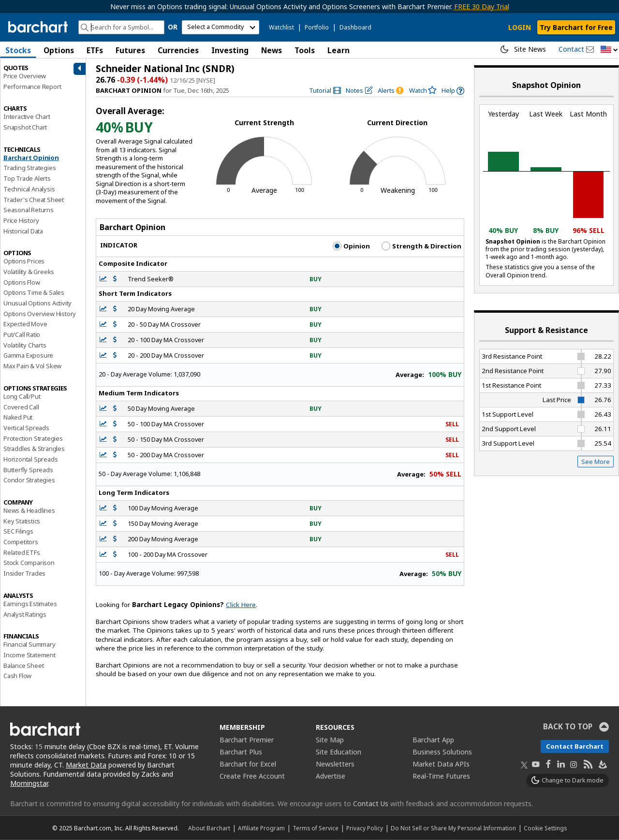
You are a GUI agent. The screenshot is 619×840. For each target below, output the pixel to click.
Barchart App (433, 740)
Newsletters (335, 764)
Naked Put (18, 417)
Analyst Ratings (25, 614)
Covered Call (21, 407)
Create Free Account (252, 776)
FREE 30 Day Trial (482, 7)
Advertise (331, 776)
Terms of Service (316, 828)
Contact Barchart (575, 746)
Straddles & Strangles (34, 449)
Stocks (18, 50)
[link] (325, 91)
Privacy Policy (365, 828)
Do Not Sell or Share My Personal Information (453, 828)
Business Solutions (442, 752)
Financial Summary (29, 644)
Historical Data (23, 231)
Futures (130, 50)
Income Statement (29, 655)
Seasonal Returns (29, 210)
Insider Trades (24, 573)
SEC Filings (18, 531)
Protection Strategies (33, 438)
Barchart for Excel (248, 764)
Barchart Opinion (31, 158)
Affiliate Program (261, 828)
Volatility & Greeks (29, 272)
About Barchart (209, 828)
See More (596, 462)
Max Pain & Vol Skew (32, 366)
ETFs (95, 50)
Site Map (330, 740)
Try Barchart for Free (576, 27)
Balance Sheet (23, 666)
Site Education (339, 752)
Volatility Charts (25, 345)
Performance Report (32, 87)
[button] (609, 50)
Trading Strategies (29, 168)
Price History (21, 220)
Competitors (21, 542)
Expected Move (25, 324)
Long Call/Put (22, 396)
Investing (230, 50)
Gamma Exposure (28, 355)
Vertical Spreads (26, 428)
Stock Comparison (29, 563)
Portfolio (317, 27)
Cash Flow (17, 676)
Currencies (178, 50)
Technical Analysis (29, 189)
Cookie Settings (545, 828)
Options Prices (24, 261)
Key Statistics (22, 521)
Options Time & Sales (34, 292)
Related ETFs (22, 552)
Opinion (351, 246)
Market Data (86, 765)
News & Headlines (29, 510)
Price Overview (25, 76)
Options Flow (22, 282)
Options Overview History (40, 314)
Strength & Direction (421, 246)
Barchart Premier (247, 740)
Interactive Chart (27, 116)
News (272, 50)
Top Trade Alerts (27, 178)
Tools (305, 50)
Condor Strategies (29, 480)
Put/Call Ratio (22, 334)
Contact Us (371, 804)
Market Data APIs (441, 764)
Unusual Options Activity (37, 303)
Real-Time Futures (441, 776)
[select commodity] (221, 27)
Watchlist (281, 27)
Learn (339, 50)
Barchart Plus (241, 752)
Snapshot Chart (25, 127)
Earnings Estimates (30, 604)
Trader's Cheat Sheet (34, 200)
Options (59, 50)
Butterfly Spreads (28, 470)
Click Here (241, 605)
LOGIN (520, 27)
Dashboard (355, 27)
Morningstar (29, 783)
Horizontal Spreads (30, 459)
